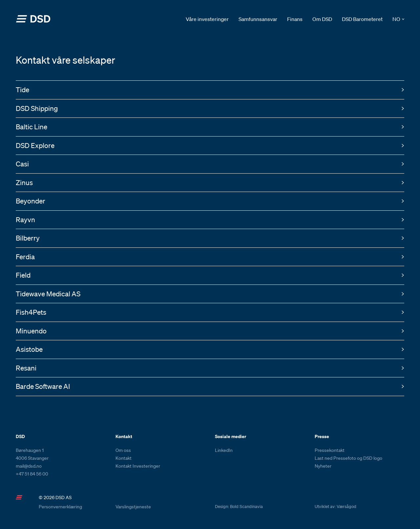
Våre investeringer (207, 19)
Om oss (123, 450)
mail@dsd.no (29, 466)
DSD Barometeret (362, 19)
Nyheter (323, 466)
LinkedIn (224, 450)
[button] (398, 19)
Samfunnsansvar (258, 19)
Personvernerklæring (60, 507)
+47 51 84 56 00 (32, 474)
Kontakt (124, 458)
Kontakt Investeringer (138, 466)
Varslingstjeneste (133, 507)
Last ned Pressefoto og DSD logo (348, 458)
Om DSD (322, 19)
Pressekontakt (330, 450)
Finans (295, 19)
